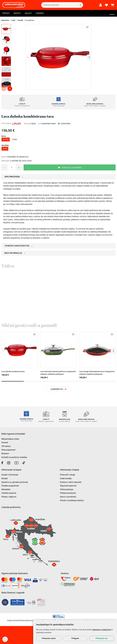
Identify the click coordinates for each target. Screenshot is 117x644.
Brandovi (5, 453)
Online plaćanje (67, 489)
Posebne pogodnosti (10, 485)
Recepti (18, 14)
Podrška (41, 14)
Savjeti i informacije (10, 474)
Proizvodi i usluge (67, 474)
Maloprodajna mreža (10, 438)
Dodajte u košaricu (70, 168)
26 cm (5, 149)
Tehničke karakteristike (19, 246)
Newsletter (6, 489)
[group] (59, 57)
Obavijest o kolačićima (102, 630)
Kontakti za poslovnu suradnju (14, 457)
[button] (89, 57)
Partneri (5, 442)
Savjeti (29, 14)
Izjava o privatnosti (68, 496)
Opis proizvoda (14, 177)
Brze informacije (15, 253)
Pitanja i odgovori (9, 496)
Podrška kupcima (9, 493)
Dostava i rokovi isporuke (71, 482)
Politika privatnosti (68, 493)
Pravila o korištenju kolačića (72, 500)
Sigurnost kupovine (68, 485)
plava (15, 139)
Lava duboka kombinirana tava (13, 371)
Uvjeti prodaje (66, 478)
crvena (6, 139)
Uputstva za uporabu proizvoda (15, 482)
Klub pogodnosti (8, 449)
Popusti (6, 14)
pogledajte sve (57, 389)
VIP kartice (6, 446)
